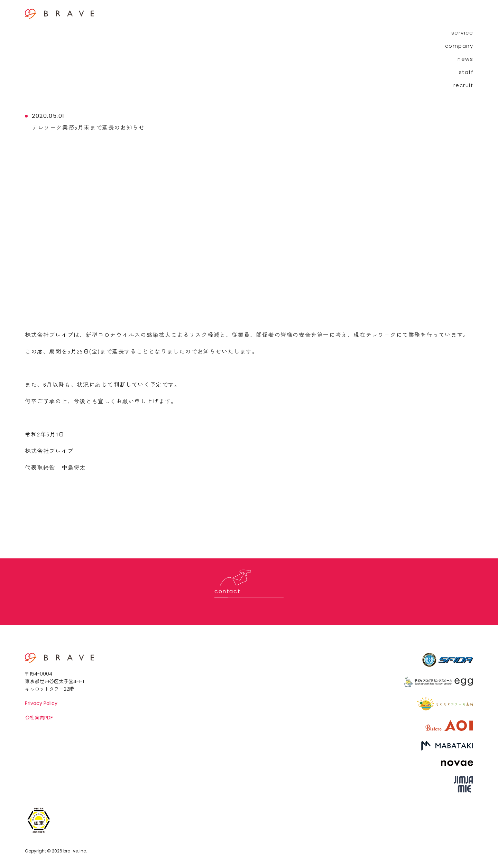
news (465, 59)
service (462, 33)
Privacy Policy (41, 703)
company (459, 46)
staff (466, 72)
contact (227, 591)
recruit (463, 85)
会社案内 (39, 718)
